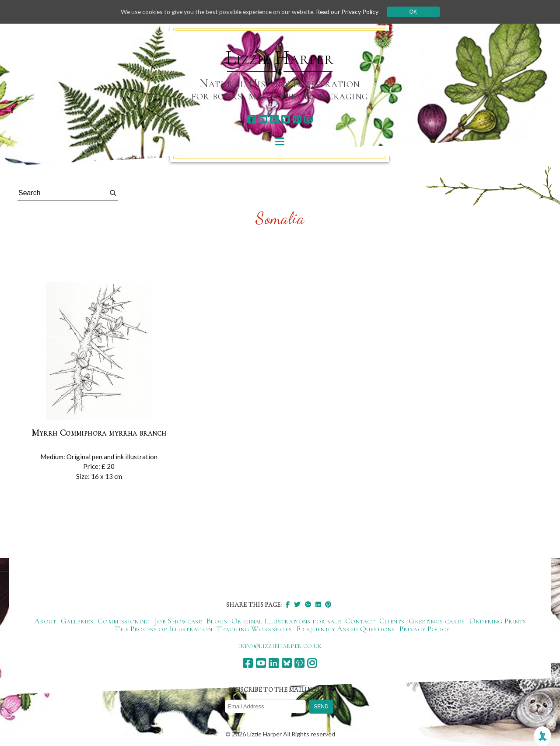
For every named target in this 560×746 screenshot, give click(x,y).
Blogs (217, 621)
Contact (360, 621)
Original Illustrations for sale (286, 621)
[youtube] (263, 119)
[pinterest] (297, 119)
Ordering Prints (498, 621)
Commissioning (124, 621)
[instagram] (308, 119)
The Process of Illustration (163, 629)
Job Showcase (178, 621)
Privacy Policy (425, 629)
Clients (392, 621)
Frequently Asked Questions (345, 629)
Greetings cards (437, 621)
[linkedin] (274, 119)
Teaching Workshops (254, 629)
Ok (416, 12)
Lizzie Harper (280, 58)
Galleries (77, 621)
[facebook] (251, 119)
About (45, 621)
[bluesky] (285, 119)
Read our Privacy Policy (350, 12)
